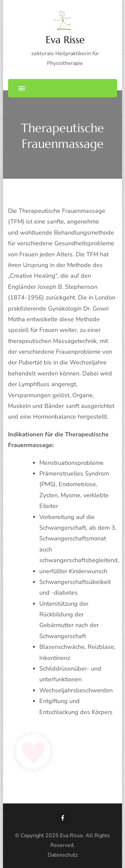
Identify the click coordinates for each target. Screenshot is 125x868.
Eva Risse (65, 40)
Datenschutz (63, 855)
